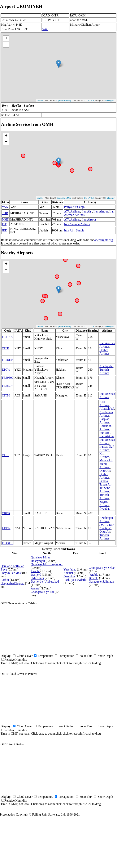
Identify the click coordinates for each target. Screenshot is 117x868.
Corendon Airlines (105, 428)
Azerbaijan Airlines (106, 414)
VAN (5, 207)
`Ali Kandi (37, 578)
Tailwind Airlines (105, 490)
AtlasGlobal (107, 409)
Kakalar (68, 573)
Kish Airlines (104, 455)
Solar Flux (86, 656)
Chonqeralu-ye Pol (42, 592)
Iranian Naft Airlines (107, 448)
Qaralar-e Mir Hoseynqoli (47, 564)
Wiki (45, 29)
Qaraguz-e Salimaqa (101, 582)
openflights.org (104, 240)
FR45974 (8, 386)
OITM (6, 395)
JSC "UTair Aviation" (106, 526)
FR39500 (8, 378)
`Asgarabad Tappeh (12, 583)
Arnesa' (35, 588)
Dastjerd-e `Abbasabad (45, 582)
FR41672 (8, 337)
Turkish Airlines (104, 371)
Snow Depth (105, 656)
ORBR (6, 513)
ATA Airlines (72, 211)
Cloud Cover (25, 656)
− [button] (6, 44)
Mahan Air (106, 460)
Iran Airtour (101, 211)
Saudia (80, 230)
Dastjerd (36, 575)
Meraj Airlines (105, 465)
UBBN (6, 528)
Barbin (5, 580)
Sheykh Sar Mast (11, 573)
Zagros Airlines (104, 503)
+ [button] (6, 38)
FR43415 (8, 543)
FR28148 (8, 360)
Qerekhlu (69, 576)
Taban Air (105, 484)
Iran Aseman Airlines (77, 224)
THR (5, 213)
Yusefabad (70, 569)
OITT (5, 455)
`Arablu (94, 575)
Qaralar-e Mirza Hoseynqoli (41, 559)
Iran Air (87, 211)
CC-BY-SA (89, 101)
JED (5, 230)
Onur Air (105, 471)
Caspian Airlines (104, 421)
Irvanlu (35, 571)
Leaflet (40, 101)
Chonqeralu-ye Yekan (102, 568)
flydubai (104, 509)
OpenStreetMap (64, 101)
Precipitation (66, 656)
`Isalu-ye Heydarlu (75, 580)
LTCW (6, 370)
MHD (5, 219)
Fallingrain (110, 101)
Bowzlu (94, 578)
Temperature (46, 656)
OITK (6, 348)
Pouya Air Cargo (74, 207)
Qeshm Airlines (104, 352)
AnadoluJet (106, 366)
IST (4, 224)
